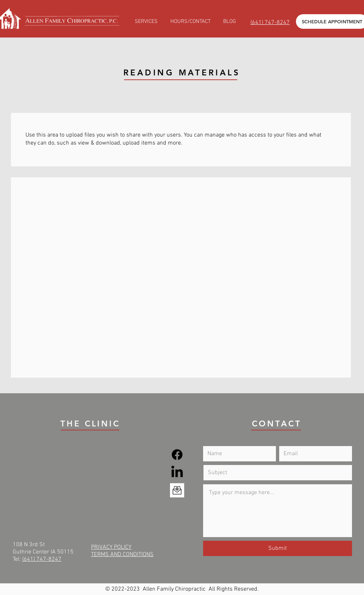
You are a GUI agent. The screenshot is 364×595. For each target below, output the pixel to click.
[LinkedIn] (177, 472)
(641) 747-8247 (42, 559)
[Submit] (278, 548)
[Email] (177, 490)
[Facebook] (177, 455)
